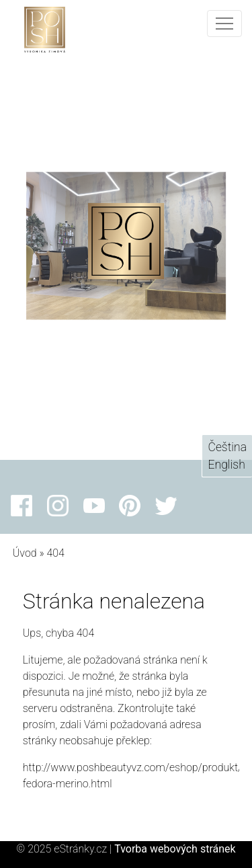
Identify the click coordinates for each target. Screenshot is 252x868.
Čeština (227, 447)
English (226, 465)
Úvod (25, 553)
